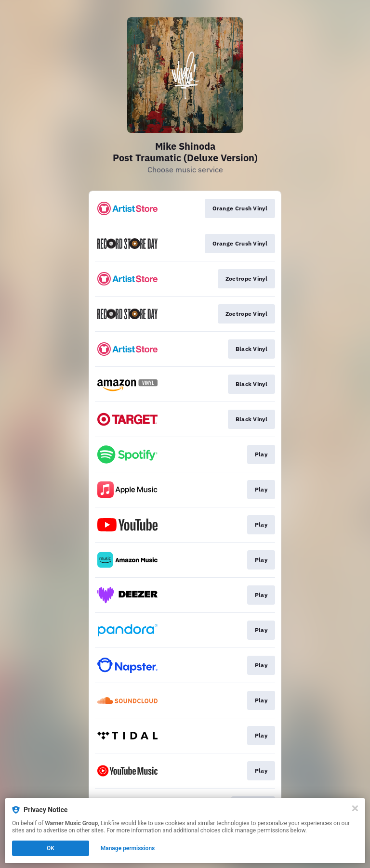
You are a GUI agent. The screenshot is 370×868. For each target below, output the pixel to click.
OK (51, 848)
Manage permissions (128, 848)
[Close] (355, 808)
